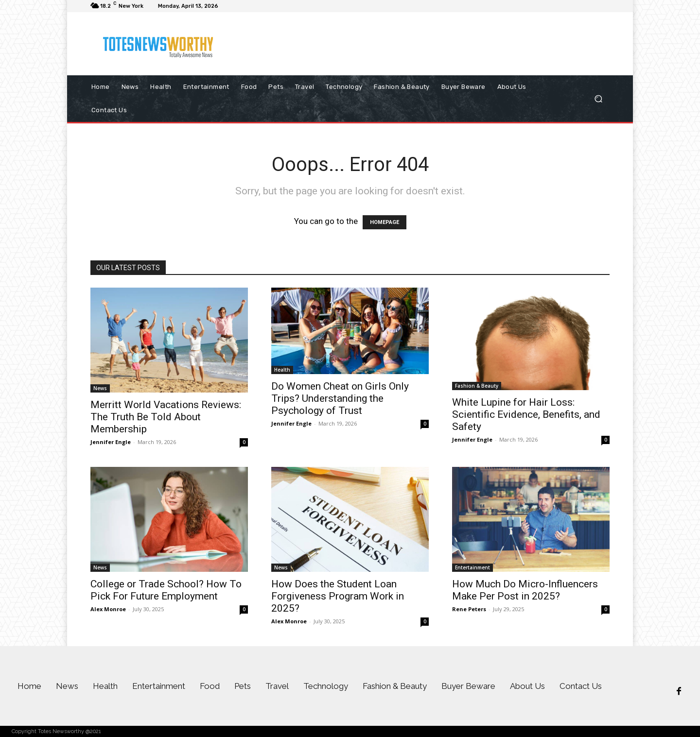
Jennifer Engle (111, 442)
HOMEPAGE (385, 222)
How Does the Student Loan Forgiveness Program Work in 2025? (338, 596)
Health (282, 370)
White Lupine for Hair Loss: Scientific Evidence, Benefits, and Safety (526, 414)
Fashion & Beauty (477, 386)
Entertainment (472, 567)
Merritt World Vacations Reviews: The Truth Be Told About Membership (166, 417)
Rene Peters (469, 609)
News (100, 388)
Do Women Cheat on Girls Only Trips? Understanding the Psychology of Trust (340, 398)
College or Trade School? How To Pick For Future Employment (166, 590)
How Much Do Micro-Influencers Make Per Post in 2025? (525, 590)
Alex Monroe (108, 609)
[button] (598, 99)
